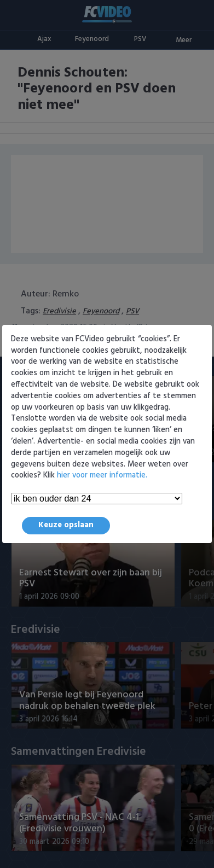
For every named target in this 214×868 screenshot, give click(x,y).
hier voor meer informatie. (102, 476)
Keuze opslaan (66, 525)
